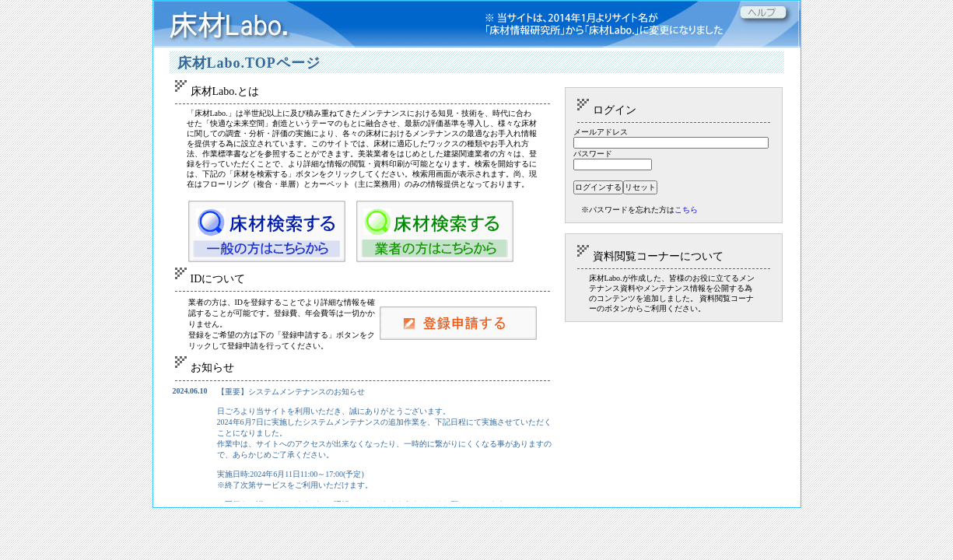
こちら (686, 210)
